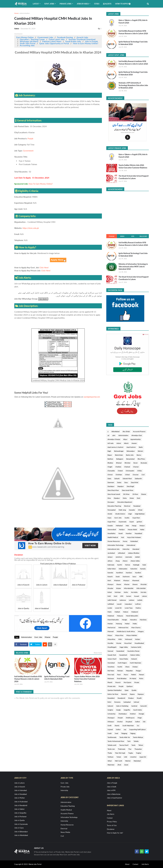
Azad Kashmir (131, 447)
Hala (127, 526)
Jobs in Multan (19, 798)
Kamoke (110, 573)
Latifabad (111, 604)
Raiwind (124, 694)
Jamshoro (119, 557)
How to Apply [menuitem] (123, 4)
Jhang (118, 561)
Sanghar (110, 710)
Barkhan (110, 459)
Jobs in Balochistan (114, 794)
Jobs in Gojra (19, 828)
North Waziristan (136, 663)
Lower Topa (129, 608)
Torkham (110, 757)
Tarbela (136, 741)
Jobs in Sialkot (19, 809)
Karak (118, 577)
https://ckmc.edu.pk (31, 228)
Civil (143, 475)
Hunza (125, 541)
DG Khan (126, 494)
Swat (116, 733)
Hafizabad (119, 526)
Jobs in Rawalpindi (21, 805)
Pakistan (120, 671)
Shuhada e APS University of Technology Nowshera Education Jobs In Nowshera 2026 (133, 85)
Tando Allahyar (138, 737)
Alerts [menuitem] (107, 4)
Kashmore (126, 577)
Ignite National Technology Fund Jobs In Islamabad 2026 (57, 678)
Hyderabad (134, 541)
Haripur (142, 526)
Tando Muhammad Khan (116, 741)
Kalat (144, 565)
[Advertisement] (128, 212)
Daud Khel (135, 482)
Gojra (109, 518)
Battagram (120, 459)
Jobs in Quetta (19, 820)
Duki (139, 498)
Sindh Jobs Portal (28, 43)
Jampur (110, 557)
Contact (110, 818)
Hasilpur (122, 529)
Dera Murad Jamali (114, 494)
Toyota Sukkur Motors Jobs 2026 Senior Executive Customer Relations (87, 679)
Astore (119, 443)
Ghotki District (120, 514)
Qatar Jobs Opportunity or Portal (54, 43)
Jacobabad (111, 553)
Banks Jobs (130, 455)
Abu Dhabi (126, 431)
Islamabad (136, 549)
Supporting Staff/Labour (137, 729)
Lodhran (138, 604)
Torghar (139, 753)
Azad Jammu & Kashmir (115, 447)
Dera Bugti (130, 486)
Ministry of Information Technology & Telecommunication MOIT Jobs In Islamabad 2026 (133, 266)
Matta (135, 624)
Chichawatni (130, 471)
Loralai (110, 608)
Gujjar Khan (112, 522)
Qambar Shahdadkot (115, 690)
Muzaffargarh (112, 647)
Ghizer (140, 510)
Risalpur (131, 698)
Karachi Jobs (82, 37)
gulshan (139, 522)
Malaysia (120, 616)
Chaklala (118, 467)
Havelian (129, 533)
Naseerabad (120, 651)
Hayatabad (138, 533)
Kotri (116, 596)
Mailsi (110, 612)
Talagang (124, 733)
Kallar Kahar (112, 569)
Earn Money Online (25, 37)
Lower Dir (118, 608)
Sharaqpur (111, 718)
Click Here (68, 402)
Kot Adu (144, 592)
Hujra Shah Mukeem (134, 537)
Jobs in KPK (111, 790)
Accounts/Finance (139, 431)
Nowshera (111, 667)
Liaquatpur (128, 604)
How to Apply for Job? (115, 833)
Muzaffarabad (139, 643)
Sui (138, 726)
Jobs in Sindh (112, 787)
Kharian (48, 637)
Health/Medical (113, 537)
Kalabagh (136, 565)
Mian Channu (136, 628)
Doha (125, 498)
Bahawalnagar (119, 451)
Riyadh (139, 698)
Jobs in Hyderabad (21, 802)
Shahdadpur (123, 714)
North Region (122, 663)
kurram (129, 596)
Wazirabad (137, 761)
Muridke (110, 643)
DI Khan (135, 494)
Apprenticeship (136, 439)
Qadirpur (130, 686)
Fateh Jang (122, 510)
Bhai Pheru (141, 459)
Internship (126, 549)
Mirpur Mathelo (132, 635)
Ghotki (110, 514)
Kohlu (126, 592)
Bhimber (128, 463)
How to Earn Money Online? (86, 43)
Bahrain (140, 451)
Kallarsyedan (123, 569)
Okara (127, 667)
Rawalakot (111, 698)
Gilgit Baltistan (140, 514)
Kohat (110, 592)
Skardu (117, 726)
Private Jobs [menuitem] (65, 4)
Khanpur (110, 584)
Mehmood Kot (123, 628)
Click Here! (44, 267)
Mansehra (133, 620)
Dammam (111, 482)
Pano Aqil (111, 675)
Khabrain (117, 580)
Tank (129, 741)
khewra (135, 584)
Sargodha (127, 710)
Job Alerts (111, 814)
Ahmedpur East (137, 435)
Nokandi (134, 659)
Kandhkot (119, 573)
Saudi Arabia (137, 710)
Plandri (110, 682)
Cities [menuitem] (97, 4)
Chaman (136, 467)
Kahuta (128, 565)
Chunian (136, 475)
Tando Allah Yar (125, 737)
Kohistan (118, 592)
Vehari (110, 761)
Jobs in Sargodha (20, 813)
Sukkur (118, 729)
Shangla (141, 714)
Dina (109, 498)
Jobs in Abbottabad (21, 835)
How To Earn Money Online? (41, 184)
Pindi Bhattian (122, 678)
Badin (141, 447)
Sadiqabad (127, 702)
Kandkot (138, 573)
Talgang (133, 733)
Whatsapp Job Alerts (29, 41)
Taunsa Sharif (124, 745)
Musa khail (128, 643)
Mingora (141, 631)
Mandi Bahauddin (132, 616)
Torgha (131, 753)
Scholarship (111, 714)
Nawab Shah (112, 655)
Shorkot (120, 722)
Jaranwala (129, 557)
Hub (123, 537)
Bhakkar (110, 463)
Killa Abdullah (129, 588)
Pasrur (126, 675)
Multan (138, 639)
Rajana (132, 694)
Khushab (144, 584)
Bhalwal (119, 463)
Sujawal (110, 729)
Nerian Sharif (112, 659)
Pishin (141, 678)
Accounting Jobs (27, 45)
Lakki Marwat (112, 600)
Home (16, 13)
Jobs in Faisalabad (21, 794)
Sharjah (120, 718)
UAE (126, 757)
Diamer (144, 494)
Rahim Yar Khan (113, 694)
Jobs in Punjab (91, 41)
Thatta (110, 753)
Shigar (140, 718)
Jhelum (125, 561)
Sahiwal (136, 702)
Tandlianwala (112, 737)
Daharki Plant (127, 479)
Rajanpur (141, 694)
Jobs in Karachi (20, 787)
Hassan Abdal (132, 529)
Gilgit (130, 514)
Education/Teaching (114, 506)
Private (137, 682)
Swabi (110, 733)
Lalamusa (123, 600)
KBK (141, 577)
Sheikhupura (130, 718)
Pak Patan (111, 671)
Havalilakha (111, 533)
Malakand (135, 612)
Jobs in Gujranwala (21, 824)
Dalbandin (138, 479)
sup (125, 729)
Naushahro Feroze (133, 651)
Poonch (118, 682)
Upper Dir (143, 757)
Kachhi (120, 565)
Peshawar (111, 678)
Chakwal (127, 467)
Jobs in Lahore (19, 783)
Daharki (117, 479)
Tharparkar (138, 749)
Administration (25, 13)
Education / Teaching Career (32, 39)
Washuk (128, 761)
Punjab (30, 138)
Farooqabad (112, 510)
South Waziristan (128, 726)
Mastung (119, 624)
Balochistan (119, 455)
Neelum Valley (135, 655)
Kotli (109, 596)
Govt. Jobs (38, 637)
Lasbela (140, 600)
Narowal (110, 651)
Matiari (127, 624)
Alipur (125, 439)
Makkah (117, 612)
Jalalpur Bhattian (134, 553)
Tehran (141, 745)
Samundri (144, 706)
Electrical (127, 506)
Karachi (110, 577)
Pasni (119, 675)
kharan (119, 584)
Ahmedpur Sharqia (114, 439)
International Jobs (114, 549)
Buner (136, 463)
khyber (119, 588)
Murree (119, 643)
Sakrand (110, 706)
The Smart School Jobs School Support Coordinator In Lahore (134, 177)
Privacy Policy (112, 822)
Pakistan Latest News (52, 41)
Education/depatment (125, 502)
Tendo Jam (111, 749)
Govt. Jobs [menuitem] (49, 4)
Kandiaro (129, 573)
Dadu (109, 479)
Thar (130, 749)
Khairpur (126, 580)
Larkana (132, 600)
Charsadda (111, 471)
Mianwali (111, 631)
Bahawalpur (131, 451)
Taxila (133, 745)
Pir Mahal (133, 678)
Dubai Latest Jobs (57, 39)
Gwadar (110, 526)
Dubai (132, 498)
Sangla (118, 710)
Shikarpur (111, 722)
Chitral (127, 475)
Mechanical (111, 628)
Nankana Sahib (136, 647)
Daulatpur (111, 486)
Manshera (143, 620)
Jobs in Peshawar (20, 817)
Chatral (120, 471)
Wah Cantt (118, 761)
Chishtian (119, 475)
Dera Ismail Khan (128, 490)
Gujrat (132, 522)
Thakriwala (122, 749)
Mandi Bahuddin (113, 620)
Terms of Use (112, 825)
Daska (119, 482)
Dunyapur (111, 502)
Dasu (126, 482)
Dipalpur (117, 498)
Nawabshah (123, 655)
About (109, 810)
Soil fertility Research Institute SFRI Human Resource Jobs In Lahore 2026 (28, 679)
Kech (109, 580)
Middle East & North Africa (126, 631)
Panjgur (138, 671)
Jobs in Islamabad (21, 790)
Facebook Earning (65, 37)
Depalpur (121, 486)
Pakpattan (129, 671)
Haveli (121, 533)
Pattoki (134, 675)
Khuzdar (110, 588)
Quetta (134, 690)
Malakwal (111, 616)
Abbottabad (115, 431)
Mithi (120, 639)
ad (108, 435)
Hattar (142, 529)
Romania (117, 702)
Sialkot (137, 722)
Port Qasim (128, 682)
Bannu (139, 455)
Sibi (144, 722)
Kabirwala (111, 565)
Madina (138, 608)
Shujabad (129, 722)
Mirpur (110, 635)
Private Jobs (112, 686)
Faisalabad (137, 506)
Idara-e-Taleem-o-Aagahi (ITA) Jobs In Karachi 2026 (133, 21)
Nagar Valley (124, 647)
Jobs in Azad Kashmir (115, 798)
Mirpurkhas (111, 639)
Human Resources (114, 541)
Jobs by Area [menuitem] (83, 4)
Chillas (140, 471)
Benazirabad (130, 459)
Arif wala (110, 443)
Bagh (109, 451)
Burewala (144, 463)
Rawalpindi (121, 698)
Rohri (109, 702)
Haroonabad (112, 529)
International (131, 545)
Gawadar (132, 510)
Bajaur (110, 455)
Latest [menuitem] (36, 4)
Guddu (127, 518)
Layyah (119, 604)
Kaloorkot (134, 569)
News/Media (124, 659)
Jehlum (110, 561)
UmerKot (133, 757)
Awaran (134, 443)
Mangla (124, 620)
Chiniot (110, 475)
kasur (134, 577)
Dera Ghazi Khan (113, 490)
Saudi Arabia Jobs (73, 41)
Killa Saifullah (141, 588)
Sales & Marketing (122, 706)
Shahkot (133, 714)
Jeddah (137, 557)
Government (28, 151)
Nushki (120, 667)
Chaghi (110, 467)
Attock (126, 443)
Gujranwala (123, 522)
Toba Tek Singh (120, 753)
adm (114, 435)
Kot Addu (134, 592)
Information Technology (116, 545)
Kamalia (143, 569)
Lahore (144, 596)
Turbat (119, 757)
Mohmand (129, 639)
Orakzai (135, 667)
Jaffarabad (121, 553)
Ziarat (126, 765)
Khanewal (136, 580)
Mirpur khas (119, 635)
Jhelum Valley (135, 561)
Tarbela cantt (112, 745)
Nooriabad (111, 663)
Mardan (110, 624)
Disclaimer (111, 829)
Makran (126, 612)
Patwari (142, 675)
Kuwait (137, 596)
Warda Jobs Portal (35, 864)
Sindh (122, 236)
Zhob (119, 765)
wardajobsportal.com (92, 397)
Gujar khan (136, 518)
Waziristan (111, 765)
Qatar (127, 690)
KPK (133, 236)
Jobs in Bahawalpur (21, 832)
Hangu (134, 526)
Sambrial (134, 706)
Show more (98, 653)
